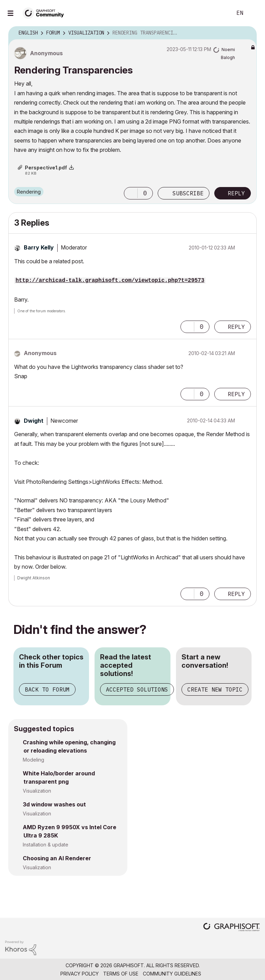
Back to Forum (47, 689)
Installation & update (46, 845)
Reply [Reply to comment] (236, 327)
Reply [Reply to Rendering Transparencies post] (236, 193)
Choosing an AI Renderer (57, 858)
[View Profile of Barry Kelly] (39, 247)
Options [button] (247, 33)
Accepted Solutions (137, 689)
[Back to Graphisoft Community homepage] (46, 13)
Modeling (33, 760)
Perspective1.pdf (46, 168)
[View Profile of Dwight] (34, 421)
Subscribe (188, 193)
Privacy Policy (80, 974)
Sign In (254, 13)
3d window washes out (54, 804)
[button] (131, 193)
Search (219, 13)
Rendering (29, 192)
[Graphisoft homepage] (232, 928)
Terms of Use (121, 974)
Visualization (37, 791)
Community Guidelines (172, 974)
